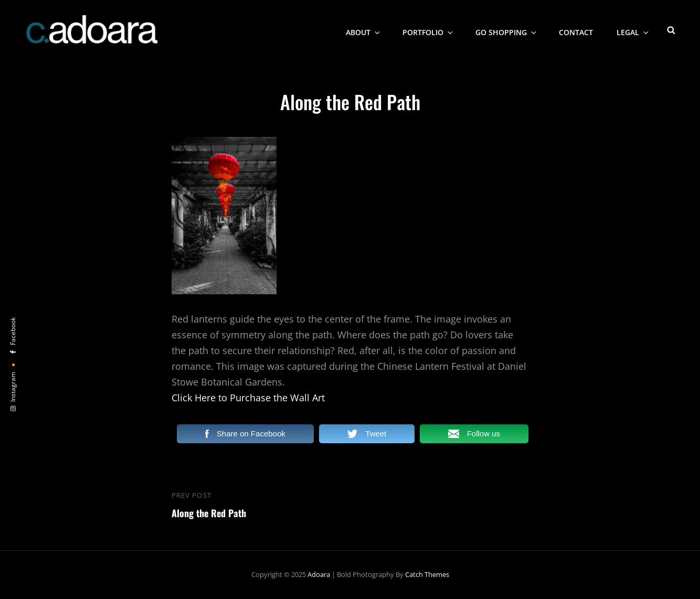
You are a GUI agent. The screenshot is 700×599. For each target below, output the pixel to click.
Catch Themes (427, 574)
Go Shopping (507, 29)
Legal (633, 29)
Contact (576, 29)
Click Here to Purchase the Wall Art (248, 398)
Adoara (319, 574)
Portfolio (428, 29)
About (364, 29)
